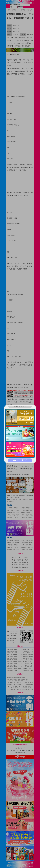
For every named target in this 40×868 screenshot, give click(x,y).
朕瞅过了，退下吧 (20, 460)
